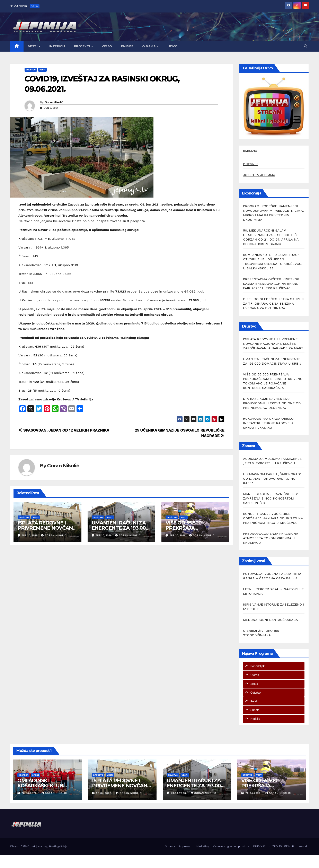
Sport (36, 775)
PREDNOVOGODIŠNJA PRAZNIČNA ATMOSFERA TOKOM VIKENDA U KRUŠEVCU (271, 538)
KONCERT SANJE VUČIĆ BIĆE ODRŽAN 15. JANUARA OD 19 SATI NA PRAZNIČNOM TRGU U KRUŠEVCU (273, 518)
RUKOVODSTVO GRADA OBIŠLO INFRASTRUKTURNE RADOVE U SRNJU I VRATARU (268, 423)
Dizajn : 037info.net (23, 846)
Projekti (83, 46)
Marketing (203, 846)
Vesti (33, 46)
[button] (305, 46)
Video (107, 46)
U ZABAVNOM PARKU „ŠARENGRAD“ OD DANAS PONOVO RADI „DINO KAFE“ (272, 479)
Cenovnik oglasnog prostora (231, 846)
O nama (149, 46)
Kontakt (304, 846)
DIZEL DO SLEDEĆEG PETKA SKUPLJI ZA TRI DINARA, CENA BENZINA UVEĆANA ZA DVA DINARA (273, 303)
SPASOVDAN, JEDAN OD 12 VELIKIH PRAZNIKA (64, 430)
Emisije (127, 46)
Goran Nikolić (54, 102)
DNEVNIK (250, 164)
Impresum (186, 846)
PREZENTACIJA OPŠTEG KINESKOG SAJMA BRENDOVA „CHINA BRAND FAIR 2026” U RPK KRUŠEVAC (271, 284)
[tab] (274, 666)
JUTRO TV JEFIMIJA (259, 175)
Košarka (23, 775)
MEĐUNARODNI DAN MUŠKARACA (271, 620)
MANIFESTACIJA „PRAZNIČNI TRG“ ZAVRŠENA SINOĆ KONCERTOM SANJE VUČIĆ (271, 498)
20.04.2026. (30, 793)
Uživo (173, 46)
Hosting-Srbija (58, 846)
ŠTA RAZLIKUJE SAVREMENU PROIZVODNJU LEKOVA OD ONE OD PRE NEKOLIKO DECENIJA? (272, 403)
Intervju (57, 46)
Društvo (31, 70)
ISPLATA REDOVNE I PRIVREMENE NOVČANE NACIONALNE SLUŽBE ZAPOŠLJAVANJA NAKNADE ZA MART (273, 344)
